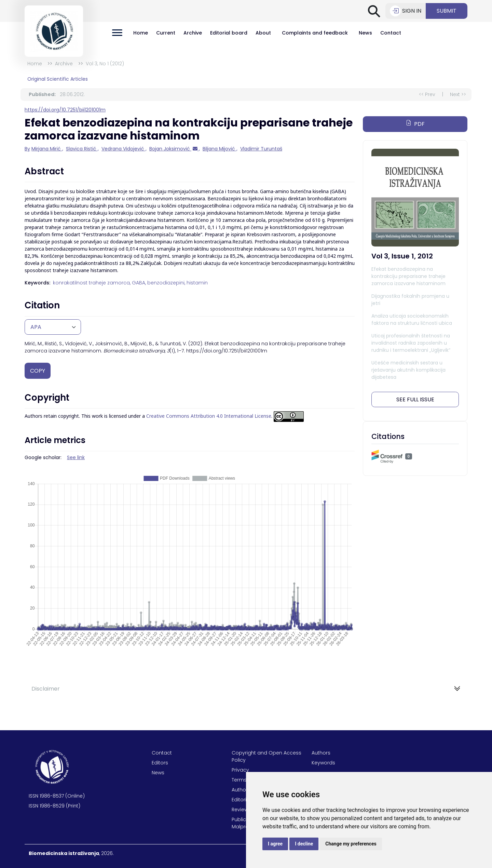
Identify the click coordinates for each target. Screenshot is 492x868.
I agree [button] (275, 844)
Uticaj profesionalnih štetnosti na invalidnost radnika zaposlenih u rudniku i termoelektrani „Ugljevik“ (411, 343)
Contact (391, 33)
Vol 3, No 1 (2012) (105, 64)
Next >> (458, 94)
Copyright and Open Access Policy (266, 756)
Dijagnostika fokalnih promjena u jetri (410, 300)
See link (76, 457)
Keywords (323, 763)
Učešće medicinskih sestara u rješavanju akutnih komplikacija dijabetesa (408, 370)
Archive (193, 33)
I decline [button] (304, 844)
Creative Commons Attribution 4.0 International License (209, 416)
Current (166, 33)
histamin (197, 283)
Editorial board (229, 33)
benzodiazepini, (166, 283)
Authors (321, 753)
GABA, (139, 283)
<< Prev (427, 94)
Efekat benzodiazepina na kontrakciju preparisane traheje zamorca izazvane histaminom (408, 276)
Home (141, 33)
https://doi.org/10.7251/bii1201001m (65, 110)
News (365, 33)
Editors (160, 763)
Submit (447, 11)
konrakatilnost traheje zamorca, (92, 283)
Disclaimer (46, 689)
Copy (38, 371)
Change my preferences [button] (351, 844)
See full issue (415, 399)
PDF (415, 124)
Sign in (406, 11)
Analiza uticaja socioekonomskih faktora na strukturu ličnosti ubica (412, 319)
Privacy (240, 770)
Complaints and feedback (315, 33)
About (263, 33)
